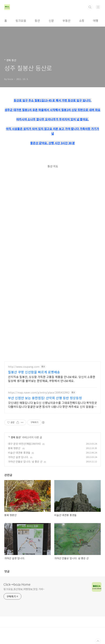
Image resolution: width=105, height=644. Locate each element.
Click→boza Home (17, 584)
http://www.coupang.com (24, 367)
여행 (96, 21)
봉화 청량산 (15, 448)
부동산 (66, 21)
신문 (51, 21)
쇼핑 (82, 21)
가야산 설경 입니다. (18, 457)
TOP (98, 641)
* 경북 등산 (15, 437)
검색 (90, 7)
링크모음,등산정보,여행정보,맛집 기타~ (24, 589)
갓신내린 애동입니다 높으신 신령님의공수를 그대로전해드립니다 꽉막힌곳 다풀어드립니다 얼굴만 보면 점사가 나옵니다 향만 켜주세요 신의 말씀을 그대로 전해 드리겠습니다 (52, 405)
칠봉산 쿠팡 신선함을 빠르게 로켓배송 (34, 372)
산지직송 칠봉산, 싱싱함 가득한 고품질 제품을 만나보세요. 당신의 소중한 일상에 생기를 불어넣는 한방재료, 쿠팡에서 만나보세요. (52, 379)
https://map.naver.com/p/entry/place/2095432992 (39, 393)
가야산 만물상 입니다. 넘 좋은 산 (25, 462)
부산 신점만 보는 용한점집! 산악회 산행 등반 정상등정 (45, 398)
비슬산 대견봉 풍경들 (19, 453)
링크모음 (21, 21)
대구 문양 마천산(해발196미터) (24, 444)
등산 (37, 21)
